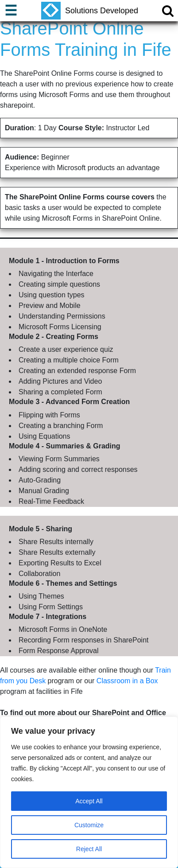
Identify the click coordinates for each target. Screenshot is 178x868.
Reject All (89, 849)
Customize (89, 825)
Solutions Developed (90, 11)
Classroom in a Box (127, 681)
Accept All (89, 801)
